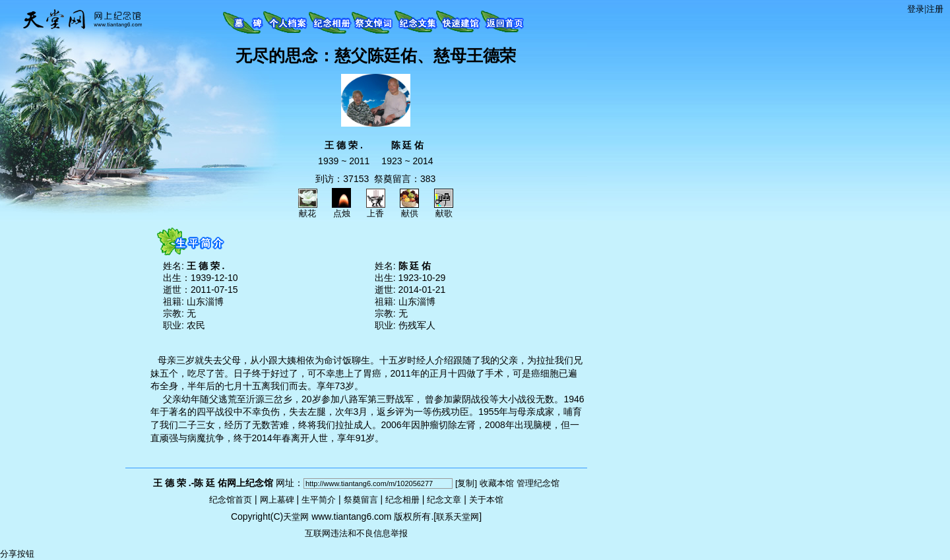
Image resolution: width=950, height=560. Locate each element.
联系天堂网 (458, 517)
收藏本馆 (497, 483)
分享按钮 (17, 554)
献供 (409, 209)
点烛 (341, 209)
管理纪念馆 (538, 483)
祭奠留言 (361, 500)
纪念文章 (444, 500)
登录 (916, 9)
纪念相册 (402, 500)
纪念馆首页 (231, 500)
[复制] (466, 483)
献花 (308, 209)
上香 (376, 209)
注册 (935, 9)
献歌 (444, 209)
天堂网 (296, 517)
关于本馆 (486, 500)
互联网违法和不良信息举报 (356, 533)
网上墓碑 (277, 500)
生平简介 (319, 500)
